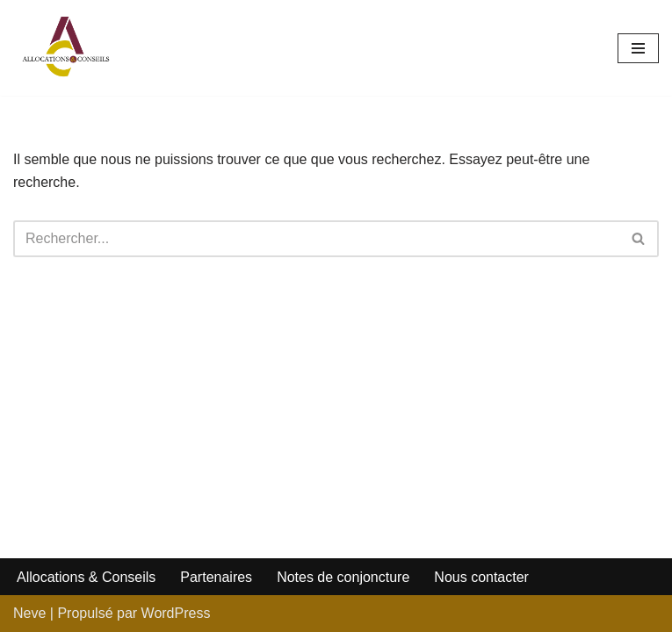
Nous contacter (481, 577)
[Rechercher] (316, 239)
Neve (29, 613)
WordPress (176, 613)
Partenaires (216, 577)
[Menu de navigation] (638, 48)
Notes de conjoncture (343, 577)
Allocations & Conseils (86, 577)
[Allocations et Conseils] (66, 48)
